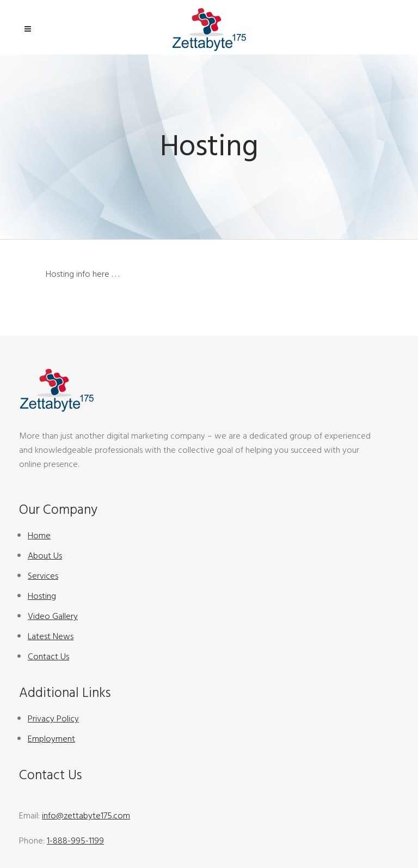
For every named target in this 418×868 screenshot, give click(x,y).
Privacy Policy (53, 719)
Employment (51, 739)
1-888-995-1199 (75, 841)
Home (39, 536)
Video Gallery (53, 616)
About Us (45, 556)
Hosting (42, 596)
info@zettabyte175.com (86, 816)
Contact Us (48, 657)
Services (43, 576)
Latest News (51, 636)
